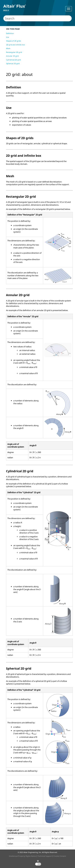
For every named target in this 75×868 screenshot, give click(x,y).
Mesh (8, 48)
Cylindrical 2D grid (13, 60)
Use (8, 37)
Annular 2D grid (12, 56)
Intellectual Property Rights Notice (22, 856)
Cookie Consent (60, 856)
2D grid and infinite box (16, 45)
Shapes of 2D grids (13, 41)
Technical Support (45, 856)
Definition (10, 33)
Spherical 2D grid (13, 63)
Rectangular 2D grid (14, 52)
